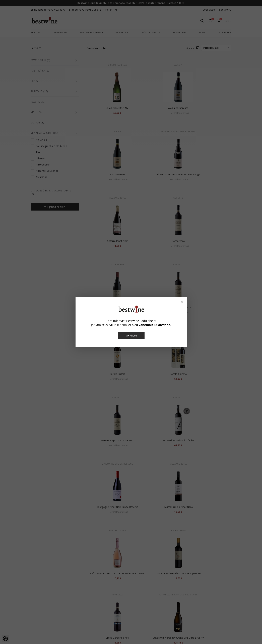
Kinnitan (131, 336)
